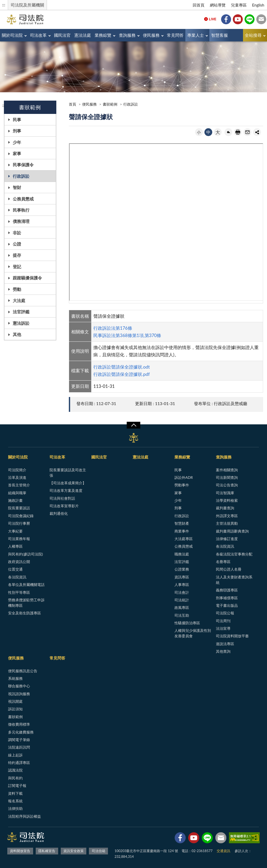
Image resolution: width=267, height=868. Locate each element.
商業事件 (182, 531)
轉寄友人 (247, 132)
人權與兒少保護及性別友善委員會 (193, 633)
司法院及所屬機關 (27, 5)
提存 (17, 255)
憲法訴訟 (21, 323)
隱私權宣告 (47, 851)
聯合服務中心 (19, 686)
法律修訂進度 (227, 539)
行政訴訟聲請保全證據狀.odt (122, 367)
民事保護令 (23, 165)
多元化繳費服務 (21, 732)
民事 (17, 120)
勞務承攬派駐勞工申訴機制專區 (26, 603)
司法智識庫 (225, 493)
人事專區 (182, 585)
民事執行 (21, 210)
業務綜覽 (103, 35)
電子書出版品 (227, 605)
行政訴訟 (21, 176)
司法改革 (38, 35)
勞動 (17, 289)
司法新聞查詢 (227, 477)
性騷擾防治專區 (187, 623)
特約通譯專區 (19, 763)
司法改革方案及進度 (66, 490)
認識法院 (15, 770)
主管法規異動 (227, 523)
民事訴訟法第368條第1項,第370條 (127, 335)
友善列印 (238, 132)
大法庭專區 (184, 539)
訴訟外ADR (184, 477)
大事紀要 (15, 531)
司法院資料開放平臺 (232, 636)
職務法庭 (182, 554)
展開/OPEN (133, 425)
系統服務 (15, 678)
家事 (17, 153)
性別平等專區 (19, 592)
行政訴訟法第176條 (113, 328)
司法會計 (182, 592)
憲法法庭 (83, 35)
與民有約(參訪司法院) (25, 554)
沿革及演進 (17, 477)
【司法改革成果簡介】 (68, 483)
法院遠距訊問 (19, 747)
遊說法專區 (225, 644)
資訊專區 (182, 577)
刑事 (17, 131)
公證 (17, 244)
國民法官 (62, 35)
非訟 (17, 233)
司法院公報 (225, 613)
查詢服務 (127, 35)
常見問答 (175, 35)
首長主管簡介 (19, 485)
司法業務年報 (19, 539)
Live (210, 19)
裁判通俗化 (59, 513)
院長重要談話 (19, 508)
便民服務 (151, 35)
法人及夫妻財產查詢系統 (234, 580)
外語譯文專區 (227, 516)
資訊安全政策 (74, 851)
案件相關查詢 (227, 470)
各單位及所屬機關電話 (26, 585)
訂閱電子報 (17, 786)
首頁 (72, 104)
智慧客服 (220, 35)
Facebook (226, 19)
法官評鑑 (21, 312)
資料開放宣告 (20, 851)
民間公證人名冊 (229, 569)
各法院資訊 (17, 577)
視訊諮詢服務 (19, 694)
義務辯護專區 (227, 590)
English (258, 5)
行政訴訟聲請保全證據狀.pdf (122, 374)
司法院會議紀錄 (21, 516)
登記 (17, 267)
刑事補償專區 (227, 598)
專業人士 (196, 35)
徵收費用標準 (19, 724)
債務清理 (21, 221)
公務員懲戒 (23, 199)
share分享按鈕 (257, 132)
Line (250, 19)
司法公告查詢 (227, 485)
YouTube (238, 19)
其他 (17, 334)
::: (4, 5)
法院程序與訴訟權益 (25, 816)
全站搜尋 (253, 35)
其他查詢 (223, 651)
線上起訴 (15, 755)
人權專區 (15, 546)
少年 (17, 142)
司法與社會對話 (62, 498)
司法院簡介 (17, 470)
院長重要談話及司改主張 (68, 473)
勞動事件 (182, 485)
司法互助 (182, 615)
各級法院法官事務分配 (234, 554)
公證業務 (182, 569)
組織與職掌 (17, 493)
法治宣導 (223, 628)
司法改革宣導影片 (64, 506)
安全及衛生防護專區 (25, 613)
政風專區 (182, 607)
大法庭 (19, 300)
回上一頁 (228, 132)
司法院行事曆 (19, 523)
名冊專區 (223, 562)
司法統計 (182, 600)
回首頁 (199, 5)
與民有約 (15, 778)
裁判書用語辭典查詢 (232, 531)
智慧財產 (182, 523)
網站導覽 (218, 5)
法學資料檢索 (227, 500)
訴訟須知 (15, 709)
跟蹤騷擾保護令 (27, 278)
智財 (17, 187)
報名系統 (15, 801)
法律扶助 (15, 808)
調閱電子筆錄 (19, 740)
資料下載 (15, 793)
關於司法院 (12, 35)
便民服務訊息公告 (23, 671)
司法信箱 (261, 19)
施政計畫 (15, 500)
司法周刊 (223, 621)
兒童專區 (239, 5)
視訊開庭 (15, 701)
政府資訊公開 (19, 562)
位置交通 (15, 569)
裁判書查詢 (225, 508)
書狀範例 (110, 104)
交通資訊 (223, 851)
